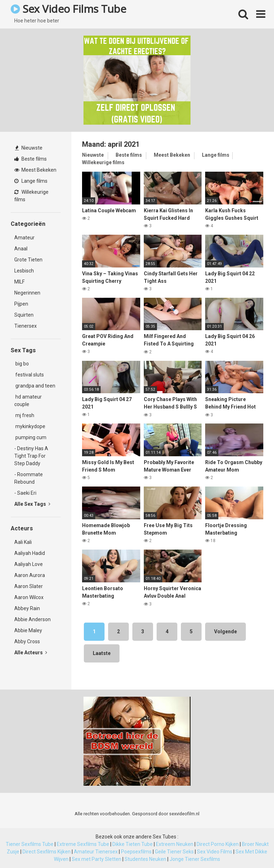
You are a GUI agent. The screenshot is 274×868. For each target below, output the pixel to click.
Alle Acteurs (31, 653)
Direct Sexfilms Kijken (47, 852)
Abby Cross (27, 641)
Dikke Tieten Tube (133, 844)
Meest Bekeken (35, 170)
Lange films (31, 181)
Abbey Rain (27, 608)
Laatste (102, 653)
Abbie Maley (28, 630)
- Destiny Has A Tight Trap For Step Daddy (31, 456)
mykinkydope (30, 426)
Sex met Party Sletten (97, 859)
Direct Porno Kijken (218, 844)
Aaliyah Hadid (30, 553)
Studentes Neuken (145, 859)
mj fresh (24, 415)
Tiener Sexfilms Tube (30, 844)
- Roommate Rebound (29, 478)
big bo (22, 364)
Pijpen (21, 304)
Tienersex (26, 326)
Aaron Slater (29, 586)
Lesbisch (24, 271)
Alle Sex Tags (32, 504)
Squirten (24, 315)
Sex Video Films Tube (68, 9)
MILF (19, 282)
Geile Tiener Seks (174, 852)
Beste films (31, 159)
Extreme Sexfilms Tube (83, 844)
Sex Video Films (215, 852)
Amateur (24, 238)
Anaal (21, 249)
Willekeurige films (31, 196)
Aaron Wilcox (29, 597)
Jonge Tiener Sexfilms (195, 859)
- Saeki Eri (25, 493)
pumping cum (30, 437)
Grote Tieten (28, 260)
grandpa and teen (35, 386)
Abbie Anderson (32, 619)
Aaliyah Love (29, 564)
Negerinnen (27, 293)
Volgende (225, 631)
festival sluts (29, 375)
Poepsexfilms (136, 852)
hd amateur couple (28, 401)
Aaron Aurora (30, 575)
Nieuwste (29, 148)
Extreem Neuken (175, 844)
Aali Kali (23, 542)
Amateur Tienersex (96, 852)
